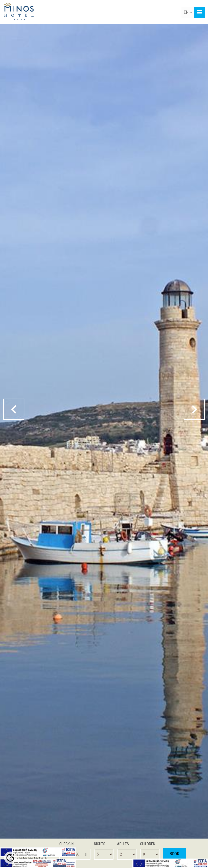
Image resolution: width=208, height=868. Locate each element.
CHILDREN (148, 844)
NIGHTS (100, 844)
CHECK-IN (66, 844)
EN (188, 12)
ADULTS (123, 844)
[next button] (193, 409)
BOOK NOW (174, 857)
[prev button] (15, 409)
